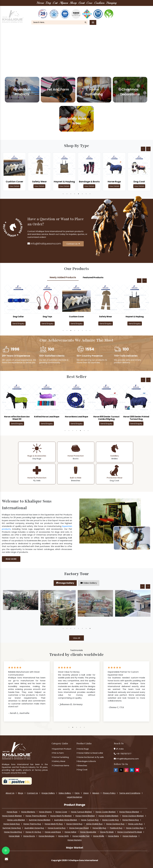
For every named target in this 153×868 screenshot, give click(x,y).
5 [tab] (78, 194)
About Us (121, 12)
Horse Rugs (114, 182)
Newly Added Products (63, 277)
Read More (11, 559)
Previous (143, 149)
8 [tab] (90, 194)
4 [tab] (75, 194)
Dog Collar (47, 317)
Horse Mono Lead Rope (76, 417)
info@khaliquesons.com (44, 244)
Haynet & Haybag (64, 182)
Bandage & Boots (89, 182)
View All (76, 638)
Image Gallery (65, 583)
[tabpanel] (14, 172)
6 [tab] (82, 194)
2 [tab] (67, 194)
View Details (14, 186)
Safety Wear (39, 182)
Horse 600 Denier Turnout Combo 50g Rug (106, 418)
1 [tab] (63, 194)
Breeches (82, 765)
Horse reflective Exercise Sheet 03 (17, 418)
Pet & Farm (58, 753)
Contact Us (141, 15)
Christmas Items (60, 765)
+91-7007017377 (124, 754)
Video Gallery (89, 583)
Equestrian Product (61, 749)
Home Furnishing (60, 757)
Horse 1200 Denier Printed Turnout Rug (136, 418)
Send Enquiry (18, 324)
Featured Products (93, 277)
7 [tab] (86, 194)
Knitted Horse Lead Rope (47, 417)
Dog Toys (76, 317)
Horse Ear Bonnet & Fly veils (90, 757)
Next (148, 149)
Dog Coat (139, 182)
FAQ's (144, 12)
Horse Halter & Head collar (90, 753)
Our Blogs (134, 12)
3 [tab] (71, 194)
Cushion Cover (14, 182)
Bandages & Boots (86, 761)
